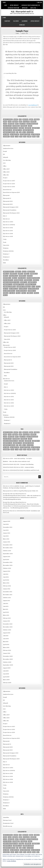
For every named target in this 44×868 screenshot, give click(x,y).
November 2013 (8, 548)
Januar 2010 (7, 653)
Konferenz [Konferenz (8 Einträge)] (33, 122)
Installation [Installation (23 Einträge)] (26, 122)
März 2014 (6, 539)
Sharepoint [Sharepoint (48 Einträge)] (28, 128)
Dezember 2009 (8, 656)
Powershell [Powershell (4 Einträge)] (24, 126)
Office (5, 166)
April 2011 (6, 612)
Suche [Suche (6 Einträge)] (12, 137)
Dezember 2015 (8, 527)
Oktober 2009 (7, 662)
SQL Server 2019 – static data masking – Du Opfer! (17, 458)
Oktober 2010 (7, 630)
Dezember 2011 (8, 592)
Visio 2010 (6, 245)
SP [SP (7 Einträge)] (17, 132)
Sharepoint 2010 (8, 201)
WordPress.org (8, 826)
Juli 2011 (6, 604)
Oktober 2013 (7, 551)
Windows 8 (6, 257)
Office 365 (6, 175)
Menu (4, 2)
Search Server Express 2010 (11, 192)
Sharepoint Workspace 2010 (11, 213)
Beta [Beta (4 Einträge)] (20, 119)
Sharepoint (7, 21)
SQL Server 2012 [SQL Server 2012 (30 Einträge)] (35, 134)
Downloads (22, 25)
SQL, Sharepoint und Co (22, 11)
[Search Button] (41, 18)
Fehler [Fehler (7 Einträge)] (10, 122)
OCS (4, 163)
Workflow (6, 260)
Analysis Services (8, 148)
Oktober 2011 (7, 598)
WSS (4, 263)
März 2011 (6, 615)
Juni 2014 (6, 536)
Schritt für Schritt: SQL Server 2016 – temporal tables (19, 467)
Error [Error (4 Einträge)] (5, 122)
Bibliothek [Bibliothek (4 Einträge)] (25, 119)
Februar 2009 (7, 683)
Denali (5, 151)
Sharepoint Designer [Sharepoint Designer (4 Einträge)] (28, 130)
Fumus (17, 33)
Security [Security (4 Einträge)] (21, 128)
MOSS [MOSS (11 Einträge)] (17, 124)
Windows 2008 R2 (8, 251)
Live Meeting (7, 160)
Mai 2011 (6, 609)
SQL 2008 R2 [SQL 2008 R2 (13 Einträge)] (30, 132)
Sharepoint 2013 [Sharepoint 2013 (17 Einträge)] (17, 130)
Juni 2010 (6, 639)
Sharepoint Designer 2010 (11, 207)
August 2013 (7, 557)
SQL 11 (5, 216)
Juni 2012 (6, 577)
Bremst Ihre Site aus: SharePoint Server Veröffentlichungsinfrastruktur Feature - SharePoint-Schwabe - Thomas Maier (21, 504)
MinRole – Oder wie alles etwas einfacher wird (16, 461)
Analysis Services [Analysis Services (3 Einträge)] (8, 119)
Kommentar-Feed (8, 823)
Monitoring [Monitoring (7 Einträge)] (11, 124)
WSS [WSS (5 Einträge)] (38, 137)
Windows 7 (6, 254)
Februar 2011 (7, 618)
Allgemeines (25, 21)
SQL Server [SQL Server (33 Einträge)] (6, 134)
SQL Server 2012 (8, 228)
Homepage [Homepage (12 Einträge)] (15, 122)
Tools (5, 242)
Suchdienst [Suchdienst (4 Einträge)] (6, 137)
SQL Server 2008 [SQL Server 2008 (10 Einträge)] (15, 134)
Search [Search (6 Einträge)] (30, 126)
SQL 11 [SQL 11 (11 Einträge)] (24, 132)
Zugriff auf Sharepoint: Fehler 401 (28, 491)
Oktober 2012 (7, 568)
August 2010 (7, 633)
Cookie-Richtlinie (11, 861)
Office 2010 (6, 172)
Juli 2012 (6, 574)
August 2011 (6, 601)
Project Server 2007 (9, 181)
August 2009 (7, 668)
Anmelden (6, 817)
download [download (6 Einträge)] (37, 119)
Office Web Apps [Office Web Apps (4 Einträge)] (7, 126)
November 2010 (8, 627)
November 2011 (8, 595)
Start (6, 5)
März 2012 (6, 583)
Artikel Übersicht (14, 5)
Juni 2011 (6, 606)
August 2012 (7, 571)
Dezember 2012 (8, 562)
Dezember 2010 (8, 624)
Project (5, 178)
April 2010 (6, 645)
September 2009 (8, 665)
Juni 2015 (6, 530)
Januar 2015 (7, 533)
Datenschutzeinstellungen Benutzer (31, 5)
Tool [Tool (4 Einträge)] (21, 137)
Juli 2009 (6, 671)
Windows (6, 248)
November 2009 (8, 659)
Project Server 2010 (9, 184)
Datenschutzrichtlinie (13, 8)
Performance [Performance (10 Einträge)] (16, 126)
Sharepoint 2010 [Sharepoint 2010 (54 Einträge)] (8, 130)
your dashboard (33, 105)
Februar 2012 (7, 586)
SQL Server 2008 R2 (9, 225)
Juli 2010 (6, 636)
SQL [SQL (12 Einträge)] (20, 132)
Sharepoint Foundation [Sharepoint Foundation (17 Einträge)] (9, 132)
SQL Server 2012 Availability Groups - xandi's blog (17, 486)
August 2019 (7, 521)
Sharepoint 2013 (8, 204)
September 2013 (8, 554)
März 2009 (6, 680)
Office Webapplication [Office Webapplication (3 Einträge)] (32, 124)
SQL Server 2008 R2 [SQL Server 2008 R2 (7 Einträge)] (25, 134)
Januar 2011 (6, 621)
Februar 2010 (7, 650)
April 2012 (6, 580)
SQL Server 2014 (8, 231)
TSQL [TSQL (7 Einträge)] (25, 137)
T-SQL (5, 239)
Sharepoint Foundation (10, 210)
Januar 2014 (7, 542)
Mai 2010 (6, 642)
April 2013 (6, 560)
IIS (4, 154)
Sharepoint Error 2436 (10, 491)
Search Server (7, 190)
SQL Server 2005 (8, 222)
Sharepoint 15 (7, 198)
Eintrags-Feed (7, 820)
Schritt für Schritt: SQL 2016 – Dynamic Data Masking (18, 464)
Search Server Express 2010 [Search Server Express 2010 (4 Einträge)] (10, 128)
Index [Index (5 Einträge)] (20, 122)
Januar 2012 (7, 589)
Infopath (6, 157)
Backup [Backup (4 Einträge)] (16, 119)
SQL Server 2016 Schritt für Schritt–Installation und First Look (21, 470)
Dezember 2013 (8, 545)
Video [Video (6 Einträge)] (34, 137)
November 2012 (8, 565)
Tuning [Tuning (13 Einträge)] (29, 137)
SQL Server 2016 (8, 234)
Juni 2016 (6, 524)
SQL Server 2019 (8, 236)
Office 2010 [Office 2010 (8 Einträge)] (22, 124)
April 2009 (6, 677)
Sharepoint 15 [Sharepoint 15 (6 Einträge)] (36, 128)
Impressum (25, 8)
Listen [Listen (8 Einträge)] (5, 124)
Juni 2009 (6, 674)
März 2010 (6, 647)
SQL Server (16, 21)
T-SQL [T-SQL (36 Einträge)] (17, 137)
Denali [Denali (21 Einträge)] (31, 119)
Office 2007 (6, 169)
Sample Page (33, 8)
